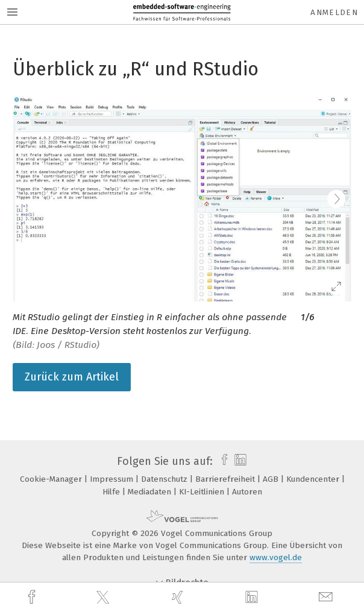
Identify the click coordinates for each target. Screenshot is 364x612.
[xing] (179, 597)
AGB (272, 479)
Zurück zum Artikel (72, 377)
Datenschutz (165, 479)
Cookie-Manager (52, 479)
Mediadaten (151, 492)
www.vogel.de (276, 557)
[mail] (327, 597)
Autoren (247, 492)
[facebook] (33, 597)
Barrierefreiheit (226, 479)
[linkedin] (253, 598)
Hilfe (112, 492)
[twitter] (104, 598)
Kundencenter (314, 479)
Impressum (113, 479)
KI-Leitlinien (203, 492)
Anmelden (334, 12)
